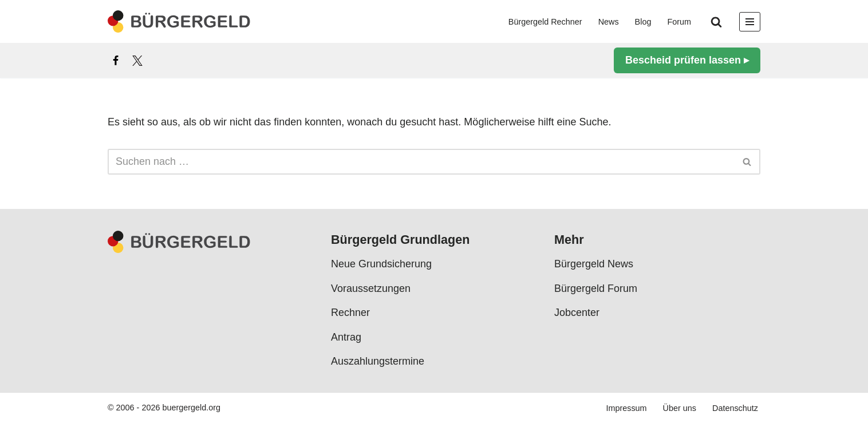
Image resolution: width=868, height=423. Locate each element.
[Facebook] (116, 61)
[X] (137, 61)
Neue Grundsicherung (381, 264)
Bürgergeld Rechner (545, 22)
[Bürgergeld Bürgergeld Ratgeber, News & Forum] (179, 21)
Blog (643, 22)
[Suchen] (716, 22)
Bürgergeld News (594, 264)
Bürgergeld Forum (596, 288)
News (609, 22)
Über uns (680, 408)
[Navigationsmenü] (750, 22)
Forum (679, 22)
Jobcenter (577, 313)
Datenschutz (735, 408)
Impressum (626, 408)
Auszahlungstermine (378, 361)
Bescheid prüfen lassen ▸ (687, 60)
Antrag (346, 337)
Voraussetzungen (371, 288)
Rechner (350, 313)
